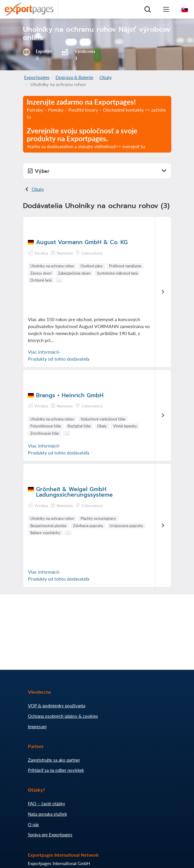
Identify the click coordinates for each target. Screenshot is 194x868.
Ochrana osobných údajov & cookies (63, 716)
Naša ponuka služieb (47, 814)
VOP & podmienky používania (57, 706)
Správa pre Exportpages (50, 835)
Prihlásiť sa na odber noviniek (56, 770)
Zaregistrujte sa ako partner (54, 760)
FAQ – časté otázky (47, 803)
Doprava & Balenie (74, 77)
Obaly (106, 77)
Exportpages (37, 77)
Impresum (37, 726)
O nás (33, 824)
